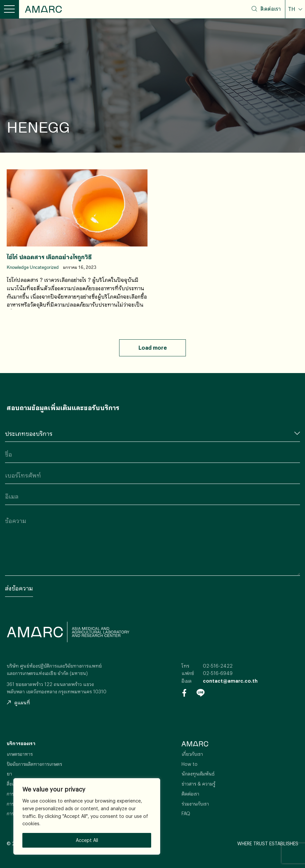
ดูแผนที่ (18, 703)
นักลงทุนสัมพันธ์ (198, 774)
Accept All (87, 840)
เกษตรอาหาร (20, 754)
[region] (87, 816)
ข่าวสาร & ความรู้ (198, 784)
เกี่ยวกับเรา (192, 754)
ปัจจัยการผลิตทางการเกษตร (34, 764)
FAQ (186, 813)
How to (190, 764)
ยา (9, 774)
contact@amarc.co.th (230, 681)
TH (292, 9)
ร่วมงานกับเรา (195, 804)
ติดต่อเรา (270, 9)
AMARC (43, 9)
